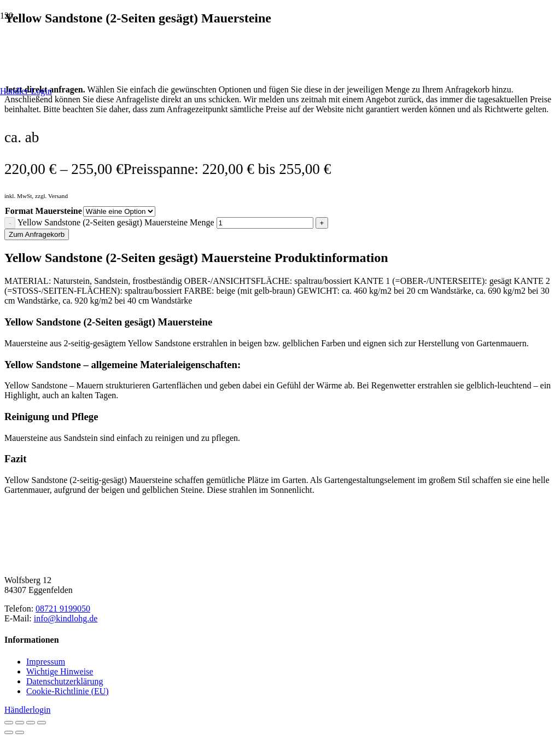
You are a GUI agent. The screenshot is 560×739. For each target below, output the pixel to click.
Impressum (46, 662)
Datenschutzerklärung (65, 681)
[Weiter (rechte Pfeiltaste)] (20, 732)
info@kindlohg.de (66, 618)
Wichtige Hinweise (60, 671)
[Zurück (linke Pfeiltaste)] (9, 732)
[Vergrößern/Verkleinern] (9, 723)
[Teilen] (31, 723)
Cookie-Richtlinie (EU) (68, 691)
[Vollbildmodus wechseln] (20, 723)
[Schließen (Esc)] (42, 723)
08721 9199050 (63, 609)
